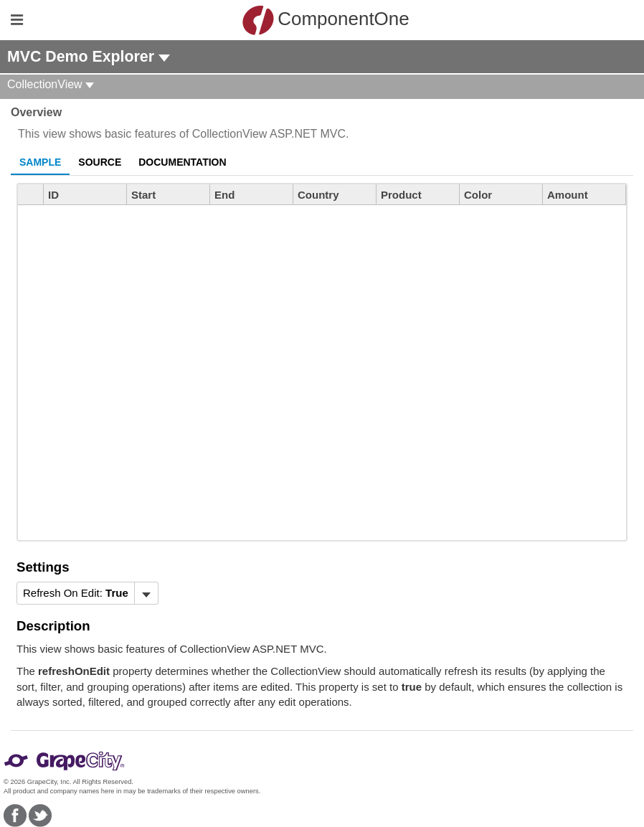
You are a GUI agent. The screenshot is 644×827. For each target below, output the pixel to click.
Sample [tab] (40, 162)
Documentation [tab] (182, 162)
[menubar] (87, 593)
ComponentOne (326, 20)
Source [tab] (100, 162)
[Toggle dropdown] (146, 593)
